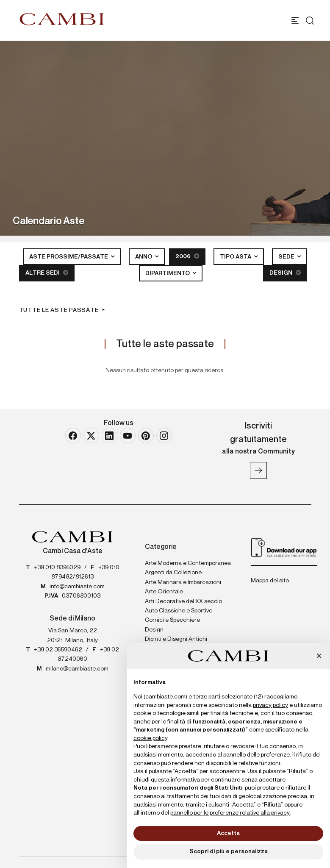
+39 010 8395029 (57, 568)
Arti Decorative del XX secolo (183, 601)
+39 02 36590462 (58, 650)
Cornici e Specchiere (172, 620)
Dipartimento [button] (168, 273)
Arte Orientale (164, 592)
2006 (187, 256)
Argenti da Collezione (173, 573)
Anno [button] (144, 257)
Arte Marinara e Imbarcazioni (183, 582)
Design (285, 273)
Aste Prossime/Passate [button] (69, 257)
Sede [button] (287, 257)
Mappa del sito (270, 581)
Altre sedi (47, 273)
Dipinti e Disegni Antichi (176, 639)
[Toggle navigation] (295, 21)
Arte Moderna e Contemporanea (188, 563)
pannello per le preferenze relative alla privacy (230, 813)
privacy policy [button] (270, 705)
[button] (319, 657)
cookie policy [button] (150, 738)
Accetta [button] (228, 833)
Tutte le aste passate (59, 310)
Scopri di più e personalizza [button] (229, 851)
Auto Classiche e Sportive (179, 611)
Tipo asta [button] (236, 257)
